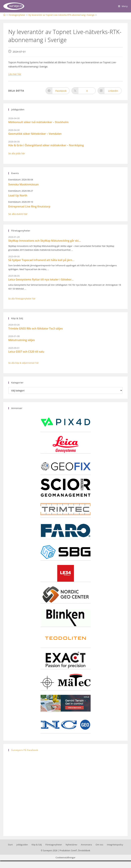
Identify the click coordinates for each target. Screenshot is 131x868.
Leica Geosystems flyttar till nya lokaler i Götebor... (41, 279)
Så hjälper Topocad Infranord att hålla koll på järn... (41, 260)
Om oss (99, 845)
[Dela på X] (84, 91)
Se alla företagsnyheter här (22, 299)
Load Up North (18, 195)
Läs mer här (15, 74)
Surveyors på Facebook (25, 750)
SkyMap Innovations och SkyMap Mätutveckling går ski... (45, 241)
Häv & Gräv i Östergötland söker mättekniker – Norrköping (46, 145)
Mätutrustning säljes (22, 340)
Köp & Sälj (37, 845)
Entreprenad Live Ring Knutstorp (29, 206)
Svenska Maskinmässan (24, 184)
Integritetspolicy (115, 845)
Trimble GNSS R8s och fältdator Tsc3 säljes (36, 328)
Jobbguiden (22, 845)
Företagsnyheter (54, 845)
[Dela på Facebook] (58, 91)
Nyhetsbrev (71, 845)
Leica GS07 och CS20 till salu (26, 352)
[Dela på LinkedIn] (110, 91)
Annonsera (86, 845)
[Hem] (4, 15)
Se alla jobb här (17, 153)
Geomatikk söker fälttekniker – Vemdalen (35, 134)
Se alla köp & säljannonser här (24, 363)
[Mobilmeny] (123, 6)
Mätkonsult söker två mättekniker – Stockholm (38, 122)
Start (10, 845)
